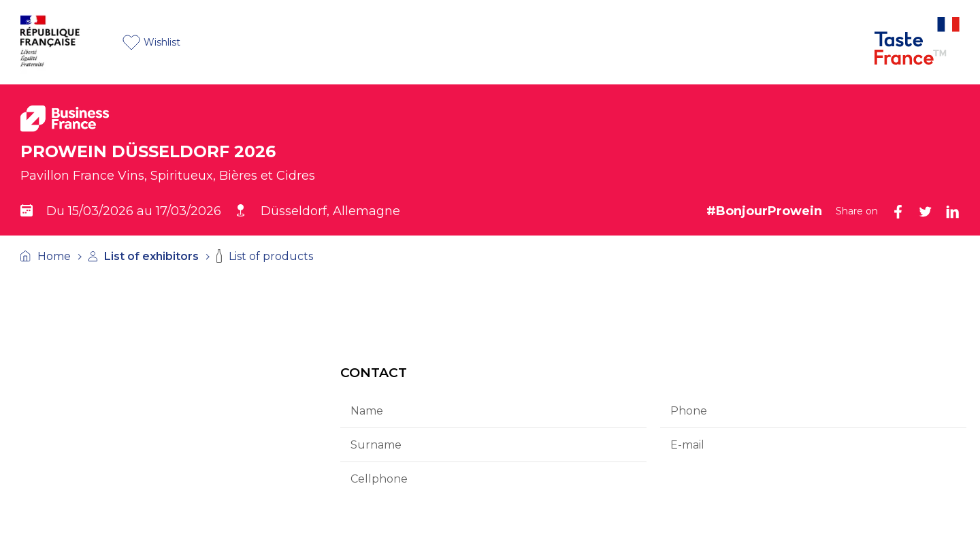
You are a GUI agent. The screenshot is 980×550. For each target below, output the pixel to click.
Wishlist (151, 43)
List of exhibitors (144, 256)
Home (46, 256)
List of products (265, 256)
